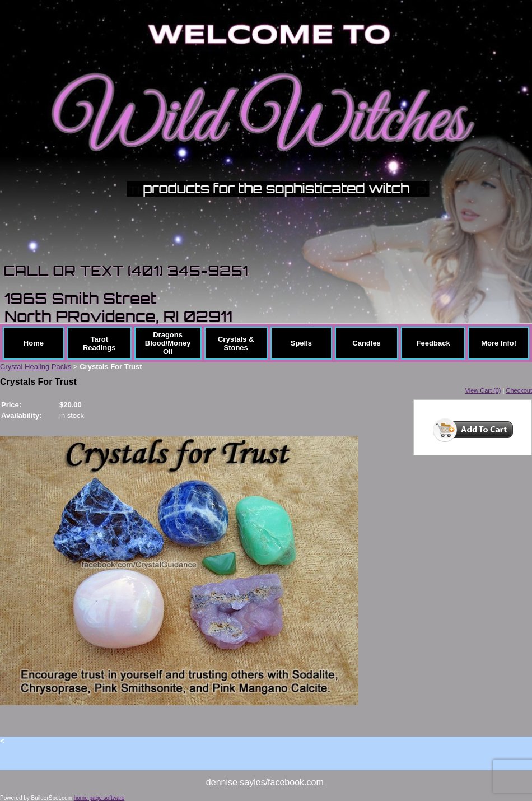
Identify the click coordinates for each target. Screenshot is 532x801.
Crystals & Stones (236, 343)
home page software (99, 798)
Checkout (519, 390)
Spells (301, 343)
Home (34, 343)
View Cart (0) (483, 390)
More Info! (499, 343)
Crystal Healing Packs (36, 367)
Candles (367, 343)
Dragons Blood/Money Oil (168, 343)
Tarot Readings (99, 343)
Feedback (433, 343)
